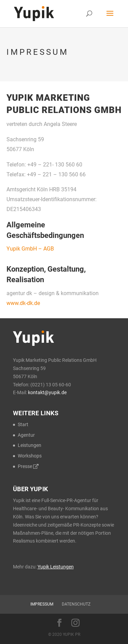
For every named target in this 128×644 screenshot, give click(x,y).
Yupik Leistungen (56, 567)
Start (23, 424)
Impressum (42, 604)
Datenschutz (76, 604)
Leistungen (30, 445)
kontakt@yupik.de (47, 392)
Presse (28, 466)
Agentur (26, 435)
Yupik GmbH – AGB (30, 249)
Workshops (30, 456)
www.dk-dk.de (23, 303)
